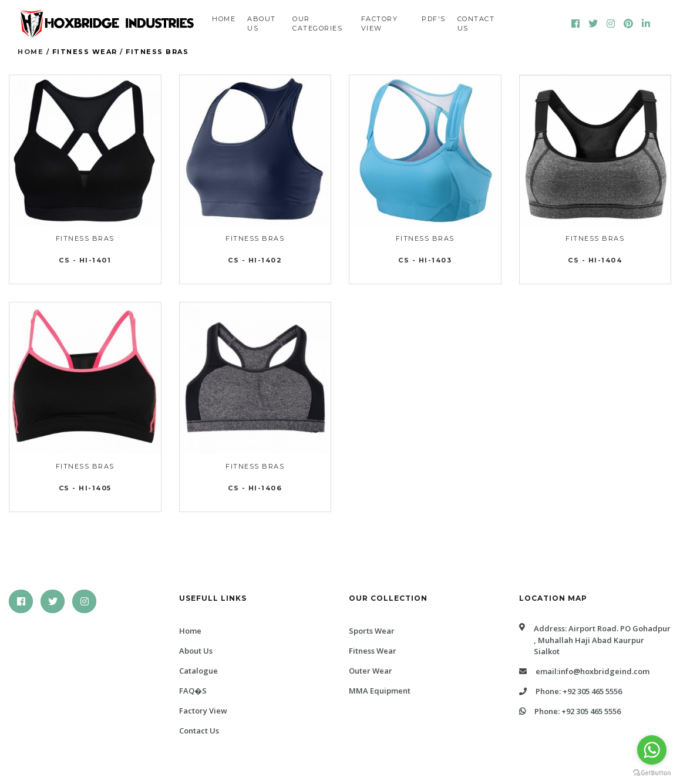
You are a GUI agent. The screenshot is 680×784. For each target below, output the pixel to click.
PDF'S (434, 19)
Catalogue (198, 671)
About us (262, 24)
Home (224, 19)
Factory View (380, 24)
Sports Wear (372, 631)
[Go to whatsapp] (652, 750)
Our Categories (317, 24)
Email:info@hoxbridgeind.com (584, 671)
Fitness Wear (85, 52)
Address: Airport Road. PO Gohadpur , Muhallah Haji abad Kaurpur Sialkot (595, 640)
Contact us (476, 24)
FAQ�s (193, 691)
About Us (196, 651)
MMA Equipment (380, 691)
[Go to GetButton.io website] (652, 772)
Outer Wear (371, 671)
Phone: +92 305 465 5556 (570, 691)
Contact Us (199, 731)
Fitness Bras (157, 52)
